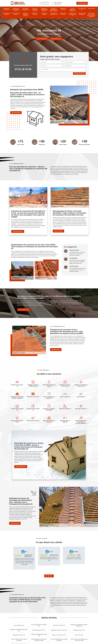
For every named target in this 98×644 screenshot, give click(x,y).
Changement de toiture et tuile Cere (59, 630)
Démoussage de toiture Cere (39, 630)
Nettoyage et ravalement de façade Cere (39, 635)
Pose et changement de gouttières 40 (73, 10)
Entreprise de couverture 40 (7, 9)
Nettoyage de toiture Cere (79, 630)
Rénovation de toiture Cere (59, 625)
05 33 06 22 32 (45, 2)
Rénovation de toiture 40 (63, 9)
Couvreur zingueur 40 (82, 9)
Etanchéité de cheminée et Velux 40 (25, 10)
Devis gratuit (82, 3)
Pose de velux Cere (79, 635)
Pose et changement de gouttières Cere (39, 625)
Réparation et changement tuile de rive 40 (44, 10)
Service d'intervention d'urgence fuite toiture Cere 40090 (79, 640)
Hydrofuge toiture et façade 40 (82, 14)
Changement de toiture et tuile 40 (54, 14)
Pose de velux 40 (91, 8)
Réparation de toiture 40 (35, 14)
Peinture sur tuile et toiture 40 (16, 14)
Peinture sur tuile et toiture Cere (59, 635)
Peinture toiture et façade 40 (7, 14)
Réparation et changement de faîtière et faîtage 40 (54, 10)
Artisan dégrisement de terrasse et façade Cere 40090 (39, 640)
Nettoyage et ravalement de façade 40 (25, 14)
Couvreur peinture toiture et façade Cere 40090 (19, 640)
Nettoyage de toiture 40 (44, 14)
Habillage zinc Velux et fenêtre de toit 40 (16, 10)
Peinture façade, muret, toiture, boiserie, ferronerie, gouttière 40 (91, 15)
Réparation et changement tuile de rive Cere (19, 630)
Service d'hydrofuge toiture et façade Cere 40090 (59, 640)
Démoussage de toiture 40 (63, 14)
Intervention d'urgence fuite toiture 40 (35, 10)
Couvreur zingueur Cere (19, 625)
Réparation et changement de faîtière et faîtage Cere (79, 625)
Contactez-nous (56, 39)
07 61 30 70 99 (45, 4)
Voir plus (49, 576)
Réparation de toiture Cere (19, 635)
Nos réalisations (42, 39)
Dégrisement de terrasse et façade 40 (73, 14)
